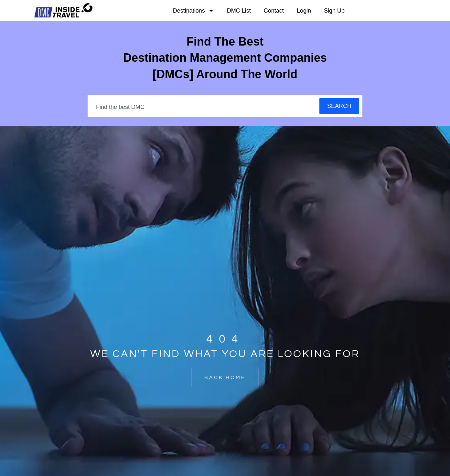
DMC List (239, 11)
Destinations (193, 11)
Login (304, 11)
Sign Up (334, 11)
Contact (274, 11)
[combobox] (204, 107)
